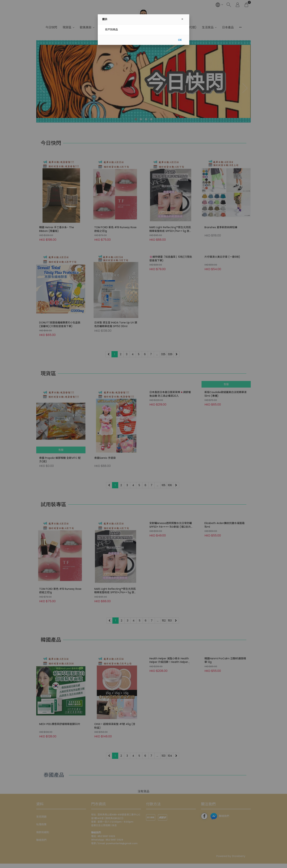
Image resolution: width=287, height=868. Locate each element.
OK (180, 40)
